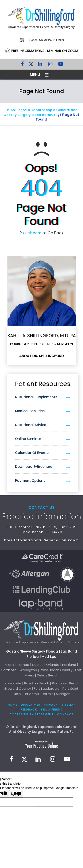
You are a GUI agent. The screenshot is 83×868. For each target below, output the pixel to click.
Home (13, 705)
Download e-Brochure (34, 467)
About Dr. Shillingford (42, 356)
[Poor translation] (16, 794)
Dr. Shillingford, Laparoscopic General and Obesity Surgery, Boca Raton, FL (41, 112)
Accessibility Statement (32, 714)
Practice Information (42, 516)
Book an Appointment (47, 40)
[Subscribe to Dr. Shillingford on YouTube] (61, 65)
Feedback (29, 710)
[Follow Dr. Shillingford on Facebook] (23, 65)
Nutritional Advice (31, 425)
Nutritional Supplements (36, 397)
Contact (65, 714)
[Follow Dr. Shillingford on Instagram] (50, 65)
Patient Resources (43, 384)
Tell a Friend (52, 710)
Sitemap (69, 705)
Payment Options (30, 481)
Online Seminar (28, 439)
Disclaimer (31, 705)
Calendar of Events (32, 453)
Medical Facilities (30, 411)
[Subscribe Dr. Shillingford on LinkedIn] (40, 65)
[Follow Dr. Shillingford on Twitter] (31, 65)
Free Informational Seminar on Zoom (45, 51)
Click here (32, 233)
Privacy (51, 705)
